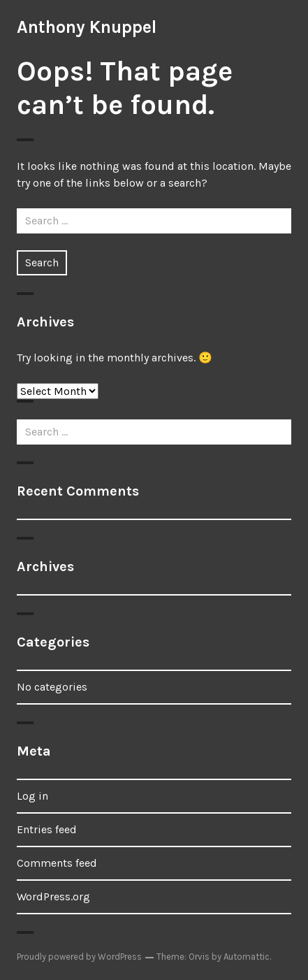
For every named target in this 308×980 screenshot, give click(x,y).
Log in (32, 796)
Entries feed (47, 829)
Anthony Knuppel (87, 27)
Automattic (247, 957)
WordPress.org (53, 896)
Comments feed (57, 863)
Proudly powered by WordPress (79, 957)
